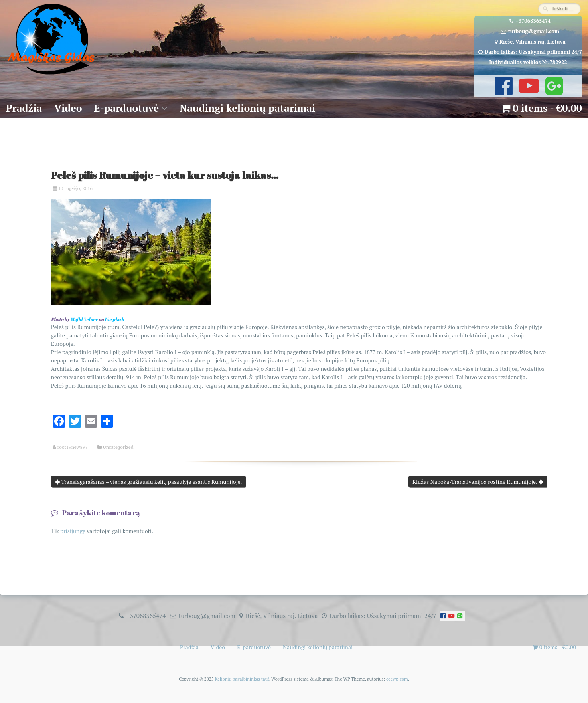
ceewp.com (397, 679)
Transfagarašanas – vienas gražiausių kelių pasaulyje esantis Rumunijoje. (149, 482)
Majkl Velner (84, 319)
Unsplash (114, 319)
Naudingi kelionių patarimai (247, 108)
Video (68, 108)
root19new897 (73, 447)
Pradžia (24, 108)
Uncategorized (118, 447)
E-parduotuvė (127, 108)
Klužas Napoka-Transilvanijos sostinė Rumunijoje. (478, 482)
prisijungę (73, 531)
